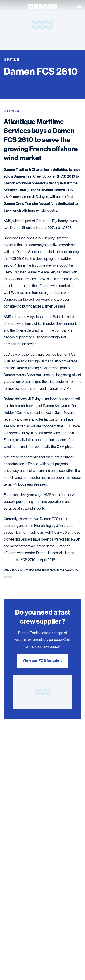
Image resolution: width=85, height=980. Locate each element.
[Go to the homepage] (43, 6)
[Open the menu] (79, 6)
